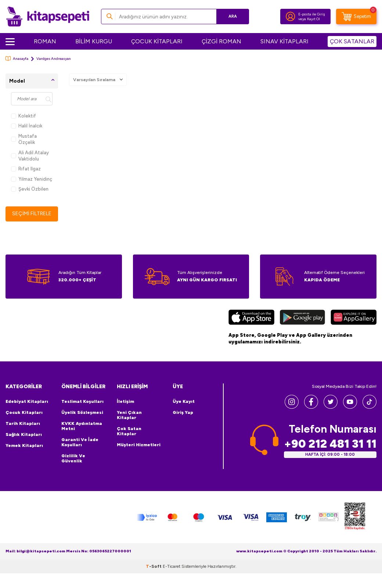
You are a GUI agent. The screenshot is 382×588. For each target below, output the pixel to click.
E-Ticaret (172, 566)
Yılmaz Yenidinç (32, 179)
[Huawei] (354, 318)
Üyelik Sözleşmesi (82, 412)
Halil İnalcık (27, 126)
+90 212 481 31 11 (330, 444)
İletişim (125, 401)
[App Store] (251, 318)
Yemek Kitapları (24, 445)
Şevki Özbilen (30, 189)
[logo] (48, 17)
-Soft (154, 566)
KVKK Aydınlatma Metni (82, 426)
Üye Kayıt (184, 401)
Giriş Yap (183, 412)
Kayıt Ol (313, 19)
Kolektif (24, 116)
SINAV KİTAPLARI (284, 41)
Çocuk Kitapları (24, 412)
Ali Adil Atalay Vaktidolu (30, 156)
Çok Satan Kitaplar (129, 431)
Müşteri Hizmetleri (139, 445)
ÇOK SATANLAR (352, 41)
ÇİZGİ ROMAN (221, 41)
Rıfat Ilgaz (26, 169)
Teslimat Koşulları (82, 401)
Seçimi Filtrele (32, 214)
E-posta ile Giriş (312, 14)
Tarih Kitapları (23, 423)
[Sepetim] (356, 17)
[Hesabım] (291, 17)
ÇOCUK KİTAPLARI (157, 41)
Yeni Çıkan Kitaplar (129, 415)
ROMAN (45, 41)
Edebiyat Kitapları (27, 401)
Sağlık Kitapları (24, 434)
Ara (233, 16)
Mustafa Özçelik (24, 139)
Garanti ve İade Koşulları (80, 442)
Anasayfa (17, 59)
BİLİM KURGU (94, 41)
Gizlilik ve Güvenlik (73, 458)
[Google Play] (302, 318)
